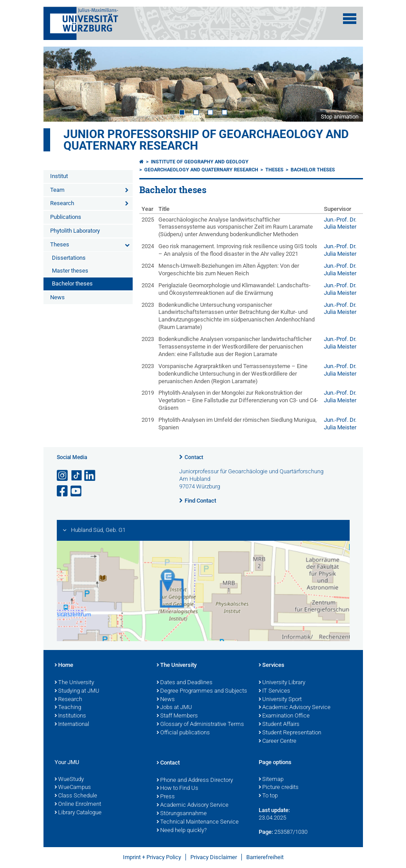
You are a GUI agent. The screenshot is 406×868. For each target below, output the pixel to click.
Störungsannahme (182, 814)
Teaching (68, 708)
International (72, 725)
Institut (59, 176)
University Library (282, 683)
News (57, 297)
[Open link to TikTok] (77, 476)
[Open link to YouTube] (77, 491)
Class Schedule (76, 796)
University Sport (280, 700)
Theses (60, 244)
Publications (66, 217)
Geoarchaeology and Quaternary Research (201, 170)
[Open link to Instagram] (63, 476)
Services (272, 666)
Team (57, 190)
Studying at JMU (77, 691)
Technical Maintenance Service (198, 822)
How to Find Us (177, 789)
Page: (266, 832)
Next (347, 84)
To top (268, 796)
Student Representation (290, 733)
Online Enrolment (78, 805)
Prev (59, 84)
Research (62, 203)
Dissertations (69, 258)
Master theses (70, 271)
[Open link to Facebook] (63, 491)
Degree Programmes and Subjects (202, 691)
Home (64, 666)
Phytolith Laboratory (75, 231)
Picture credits (279, 788)
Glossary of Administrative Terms (200, 725)
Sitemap (271, 780)
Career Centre (278, 741)
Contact (194, 457)
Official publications (183, 733)
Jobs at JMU (174, 708)
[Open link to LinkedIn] (91, 476)
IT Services (274, 691)
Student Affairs (279, 725)
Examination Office (284, 716)
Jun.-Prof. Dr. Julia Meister (340, 223)
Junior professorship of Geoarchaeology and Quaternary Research (206, 140)
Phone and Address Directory (195, 781)
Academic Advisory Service (295, 708)
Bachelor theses (72, 283)
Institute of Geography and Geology (200, 162)
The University (74, 683)
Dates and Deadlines (185, 683)
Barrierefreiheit (265, 857)
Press (166, 797)
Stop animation (340, 117)
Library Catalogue (78, 813)
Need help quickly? (182, 831)
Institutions (70, 716)
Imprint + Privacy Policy (152, 857)
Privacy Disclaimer (214, 857)
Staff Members (177, 716)
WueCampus (73, 788)
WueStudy (69, 780)
